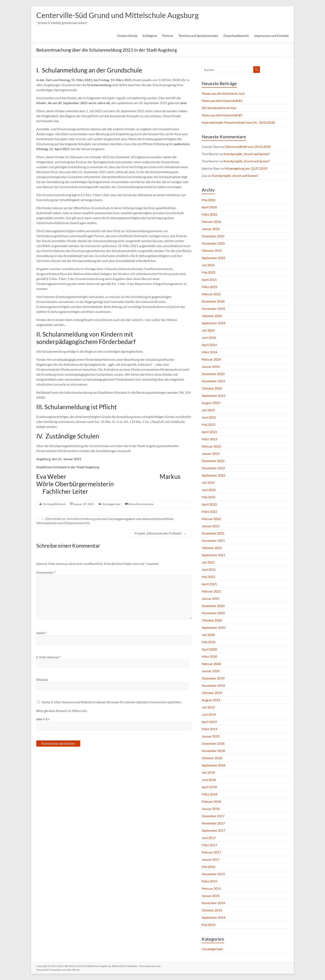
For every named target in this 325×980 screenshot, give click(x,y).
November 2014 (213, 903)
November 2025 (213, 243)
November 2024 (213, 308)
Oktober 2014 (212, 910)
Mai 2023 (209, 424)
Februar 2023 (211, 446)
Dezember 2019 (213, 678)
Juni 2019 (209, 714)
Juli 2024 (208, 330)
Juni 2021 (209, 569)
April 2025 (209, 279)
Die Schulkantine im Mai (219, 108)
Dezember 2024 (213, 301)
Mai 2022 (209, 497)
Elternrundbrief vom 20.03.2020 (248, 147)
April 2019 (209, 722)
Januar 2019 (211, 736)
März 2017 (209, 845)
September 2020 (213, 627)
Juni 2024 (209, 337)
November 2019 (213, 685)
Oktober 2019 (212, 693)
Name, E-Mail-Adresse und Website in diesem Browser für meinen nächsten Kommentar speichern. (112, 702)
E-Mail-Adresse (48, 657)
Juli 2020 (208, 635)
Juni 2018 (209, 780)
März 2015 (209, 881)
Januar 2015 (211, 896)
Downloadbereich (236, 36)
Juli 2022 (208, 482)
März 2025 (209, 287)
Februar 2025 (211, 294)
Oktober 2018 (212, 758)
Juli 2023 (208, 410)
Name (41, 633)
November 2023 (213, 381)
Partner (168, 36)
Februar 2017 (211, 852)
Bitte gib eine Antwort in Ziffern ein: (62, 711)
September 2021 (213, 555)
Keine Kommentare (141, 504)
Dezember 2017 (213, 816)
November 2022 (213, 468)
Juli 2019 (208, 707)
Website (42, 680)
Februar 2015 (211, 888)
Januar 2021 (211, 598)
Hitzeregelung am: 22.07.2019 (246, 168)
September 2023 (213, 395)
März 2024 (209, 352)
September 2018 (213, 765)
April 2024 (209, 345)
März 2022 (209, 511)
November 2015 (213, 874)
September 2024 (213, 323)
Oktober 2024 (212, 316)
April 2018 (209, 787)
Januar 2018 (211, 809)
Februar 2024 (211, 359)
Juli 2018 (208, 772)
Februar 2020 (211, 664)
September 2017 (213, 830)
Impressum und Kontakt (271, 36)
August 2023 (211, 403)
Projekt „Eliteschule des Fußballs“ (160, 533)
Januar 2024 (211, 366)
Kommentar (46, 572)
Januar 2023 (211, 453)
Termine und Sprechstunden (198, 36)
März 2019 (209, 729)
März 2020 (209, 656)
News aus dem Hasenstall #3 (222, 101)
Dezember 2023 (213, 374)
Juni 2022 (209, 490)
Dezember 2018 (213, 743)
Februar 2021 (211, 591)
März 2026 (209, 214)
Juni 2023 (209, 417)
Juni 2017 (209, 838)
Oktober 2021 (212, 548)
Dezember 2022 (213, 461)
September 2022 (213, 475)
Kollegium (150, 36)
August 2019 (211, 700)
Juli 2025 (208, 265)
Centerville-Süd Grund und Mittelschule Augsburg (117, 15)
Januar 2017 (211, 859)
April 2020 (209, 649)
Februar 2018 (211, 801)
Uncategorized (111, 504)
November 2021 (213, 540)
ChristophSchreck (54, 504)
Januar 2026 (211, 229)
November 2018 (213, 751)
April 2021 (209, 584)
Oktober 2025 (212, 250)
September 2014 (213, 917)
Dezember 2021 (213, 533)
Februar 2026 (211, 221)
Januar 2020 (211, 671)
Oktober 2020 (212, 620)
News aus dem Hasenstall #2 (222, 115)
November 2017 (213, 823)
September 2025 (213, 258)
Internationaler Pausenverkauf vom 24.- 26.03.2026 (238, 122)
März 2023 (209, 439)
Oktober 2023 (212, 388)
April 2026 (209, 207)
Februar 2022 (211, 519)
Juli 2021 (208, 562)
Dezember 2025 (213, 236)
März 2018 (209, 794)
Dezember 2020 (213, 606)
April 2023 (209, 432)
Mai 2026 (209, 200)
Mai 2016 (209, 867)
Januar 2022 (211, 526)
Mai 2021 (209, 577)
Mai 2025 (209, 272)
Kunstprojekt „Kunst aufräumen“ (247, 154)
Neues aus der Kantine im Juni (223, 93)
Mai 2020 (209, 642)
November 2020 (213, 613)
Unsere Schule (127, 36)
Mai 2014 (209, 925)
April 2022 (209, 504)
